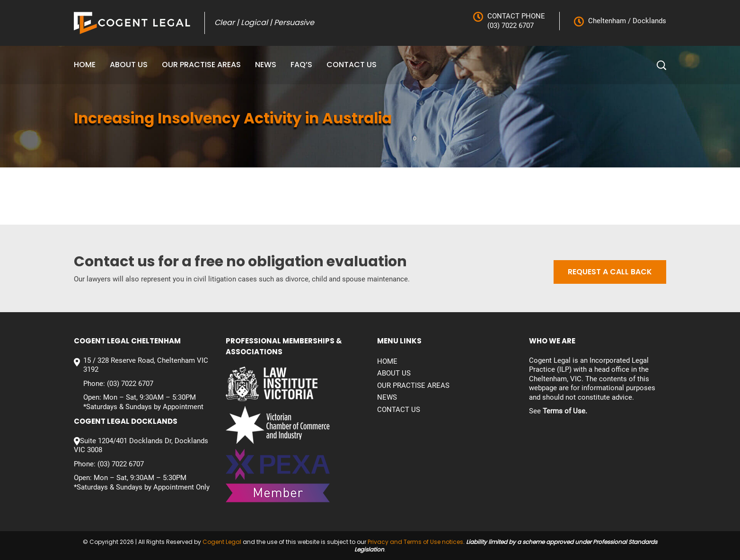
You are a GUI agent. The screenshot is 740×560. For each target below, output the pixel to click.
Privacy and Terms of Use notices (415, 542)
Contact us (352, 65)
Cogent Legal (222, 542)
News (266, 65)
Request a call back (610, 272)
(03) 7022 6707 (511, 26)
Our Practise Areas (201, 65)
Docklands (648, 21)
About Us (129, 65)
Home (85, 65)
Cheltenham (607, 21)
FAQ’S (301, 65)
